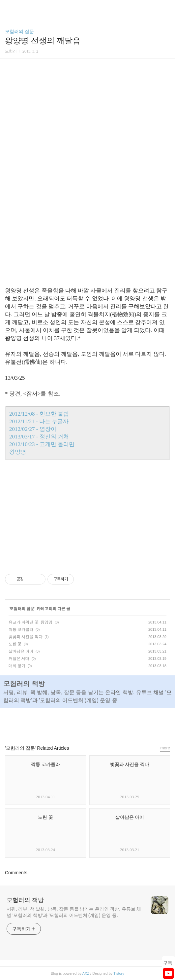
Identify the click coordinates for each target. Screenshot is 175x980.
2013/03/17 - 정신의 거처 (39, 437)
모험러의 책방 (25, 900)
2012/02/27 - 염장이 (33, 429)
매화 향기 (17, 666)
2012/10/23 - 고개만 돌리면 (42, 444)
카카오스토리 (88, 723)
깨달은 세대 (19, 659)
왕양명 (18, 452)
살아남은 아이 (21, 651)
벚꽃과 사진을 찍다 (26, 637)
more (165, 748)
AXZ (86, 973)
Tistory (119, 973)
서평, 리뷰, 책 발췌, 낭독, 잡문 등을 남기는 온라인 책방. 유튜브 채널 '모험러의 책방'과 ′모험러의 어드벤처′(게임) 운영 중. (74, 912)
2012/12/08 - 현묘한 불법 (39, 414)
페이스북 (73, 723)
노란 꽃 (15, 644)
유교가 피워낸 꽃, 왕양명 (30, 622)
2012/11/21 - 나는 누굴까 (39, 421)
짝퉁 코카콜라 (21, 629)
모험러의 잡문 (19, 31)
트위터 (102, 723)
